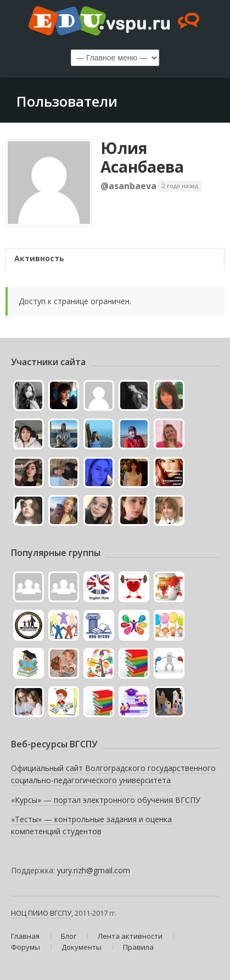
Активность (39, 258)
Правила (138, 947)
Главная (25, 936)
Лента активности (130, 936)
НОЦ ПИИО (30, 913)
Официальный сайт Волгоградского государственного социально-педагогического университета (113, 774)
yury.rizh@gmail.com (94, 870)
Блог (69, 936)
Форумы (26, 947)
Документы (82, 947)
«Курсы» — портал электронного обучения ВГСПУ (106, 800)
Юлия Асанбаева (142, 157)
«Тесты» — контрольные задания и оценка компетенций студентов (91, 825)
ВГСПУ (61, 913)
